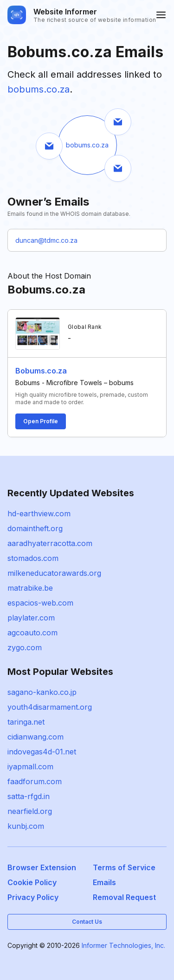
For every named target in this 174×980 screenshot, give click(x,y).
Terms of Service (124, 867)
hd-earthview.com (39, 513)
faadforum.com (35, 781)
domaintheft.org (35, 528)
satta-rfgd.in (29, 796)
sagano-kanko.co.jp (42, 692)
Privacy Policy (33, 897)
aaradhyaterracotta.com (50, 543)
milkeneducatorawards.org (54, 573)
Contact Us (87, 922)
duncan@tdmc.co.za (46, 240)
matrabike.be (30, 588)
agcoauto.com (32, 633)
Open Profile (41, 421)
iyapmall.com (30, 767)
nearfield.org (30, 811)
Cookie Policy (32, 882)
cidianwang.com (35, 737)
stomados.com (33, 558)
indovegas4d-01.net (42, 752)
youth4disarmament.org (50, 707)
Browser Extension (42, 867)
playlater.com (31, 618)
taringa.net (26, 722)
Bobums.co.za (41, 371)
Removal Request (124, 897)
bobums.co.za (39, 89)
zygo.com (25, 647)
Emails (104, 882)
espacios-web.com (40, 603)
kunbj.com (26, 826)
